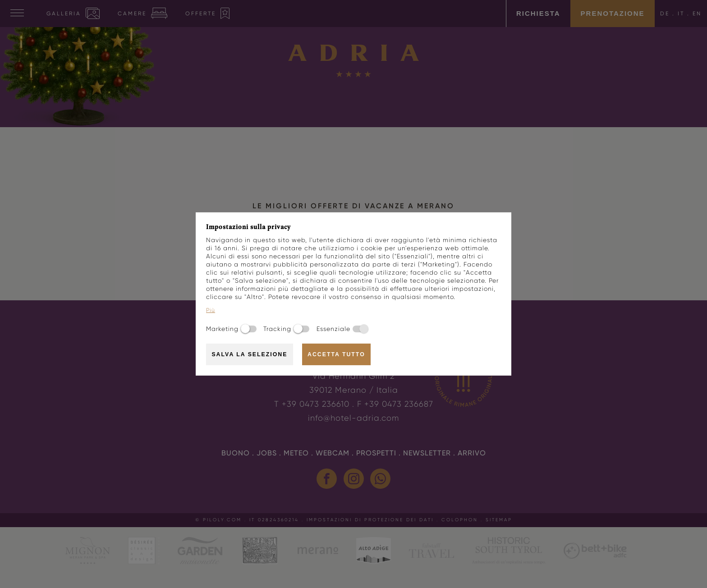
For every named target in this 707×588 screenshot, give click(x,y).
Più (211, 310)
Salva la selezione (249, 354)
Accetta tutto (336, 354)
